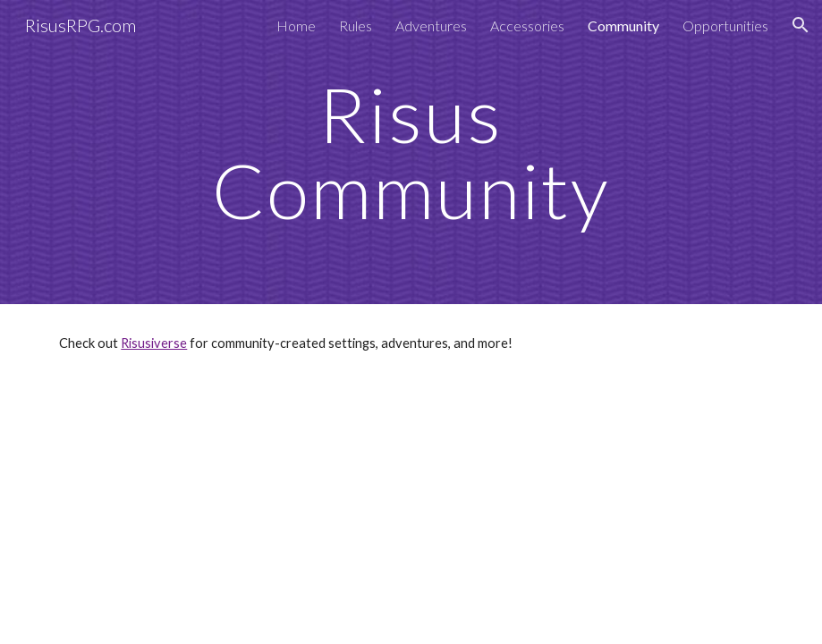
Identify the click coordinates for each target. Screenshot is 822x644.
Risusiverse (154, 343)
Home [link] (296, 25)
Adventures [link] (431, 25)
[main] (411, 153)
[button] (801, 25)
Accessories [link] (527, 25)
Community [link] (623, 25)
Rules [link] (356, 25)
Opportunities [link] (725, 25)
